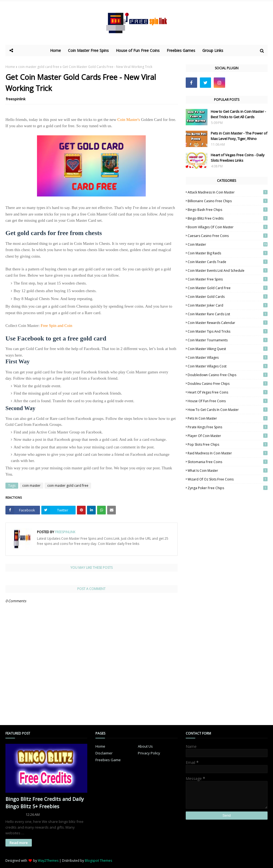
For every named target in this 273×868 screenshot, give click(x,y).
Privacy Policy (149, 753)
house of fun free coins (228, 401)
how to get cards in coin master (228, 410)
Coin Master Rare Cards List (228, 314)
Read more (19, 843)
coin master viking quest (228, 349)
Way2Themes (48, 861)
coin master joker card (228, 305)
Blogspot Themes (98, 861)
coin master (31, 485)
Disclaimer (104, 753)
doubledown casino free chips (228, 375)
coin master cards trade (228, 262)
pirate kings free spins (228, 427)
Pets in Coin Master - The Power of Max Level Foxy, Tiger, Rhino (239, 136)
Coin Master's (129, 120)
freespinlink (16, 99)
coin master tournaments (228, 340)
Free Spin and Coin (57, 326)
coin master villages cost (228, 366)
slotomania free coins (228, 462)
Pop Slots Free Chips (228, 444)
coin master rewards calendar (228, 323)
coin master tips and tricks (228, 331)
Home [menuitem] (55, 50)
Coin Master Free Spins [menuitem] (88, 50)
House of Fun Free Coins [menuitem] (138, 50)
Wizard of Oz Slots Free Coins (228, 479)
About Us (145, 746)
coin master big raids (228, 253)
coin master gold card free (39, 67)
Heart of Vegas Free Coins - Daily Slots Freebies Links (238, 158)
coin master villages (228, 357)
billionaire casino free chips (228, 201)
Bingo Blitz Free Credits (228, 218)
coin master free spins (228, 279)
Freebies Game (108, 760)
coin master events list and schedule (228, 271)
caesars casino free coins (228, 236)
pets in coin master (228, 418)
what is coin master (228, 471)
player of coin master (228, 436)
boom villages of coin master (228, 227)
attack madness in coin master (228, 192)
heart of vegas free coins (228, 392)
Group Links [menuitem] (213, 50)
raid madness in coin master (228, 453)
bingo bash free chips (228, 210)
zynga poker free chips (228, 488)
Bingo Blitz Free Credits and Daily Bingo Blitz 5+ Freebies (45, 803)
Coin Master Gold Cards (228, 297)
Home (10, 67)
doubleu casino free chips (228, 384)
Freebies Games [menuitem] (181, 50)
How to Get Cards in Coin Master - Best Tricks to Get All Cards (238, 114)
